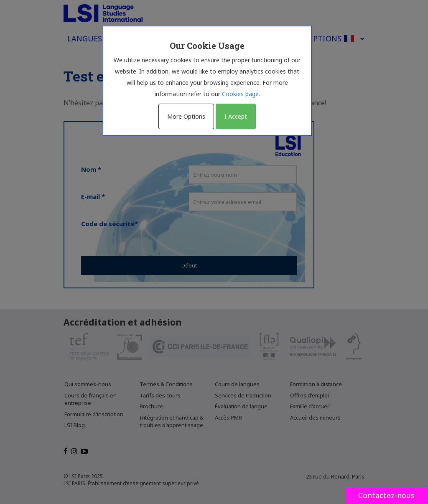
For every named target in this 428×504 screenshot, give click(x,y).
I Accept (236, 116)
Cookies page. (241, 94)
